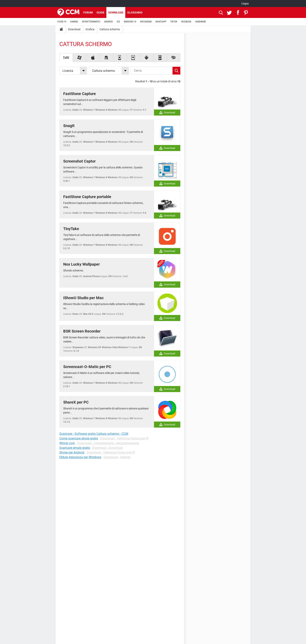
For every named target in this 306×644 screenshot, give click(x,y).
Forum (88, 12)
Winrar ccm (67, 443)
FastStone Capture (80, 94)
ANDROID (109, 22)
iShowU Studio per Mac (83, 298)
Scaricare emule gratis (75, 448)
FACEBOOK (186, 22)
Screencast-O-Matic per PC (87, 367)
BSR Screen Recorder (82, 331)
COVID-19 (62, 22)
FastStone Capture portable (87, 197)
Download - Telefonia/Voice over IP (125, 438)
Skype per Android (72, 452)
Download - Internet (117, 457)
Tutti (66, 57)
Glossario (135, 12)
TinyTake (71, 229)
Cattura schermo (110, 29)
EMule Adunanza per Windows (80, 457)
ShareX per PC (76, 402)
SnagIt (69, 126)
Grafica (90, 29)
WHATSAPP (161, 22)
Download (116, 12)
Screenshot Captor (79, 161)
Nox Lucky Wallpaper (81, 264)
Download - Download (108, 448)
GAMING (74, 22)
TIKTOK (174, 22)
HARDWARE (201, 22)
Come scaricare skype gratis (79, 438)
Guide (101, 12)
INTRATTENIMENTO (91, 22)
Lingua (245, 4)
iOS (118, 22)
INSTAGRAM (146, 22)
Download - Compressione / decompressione (108, 443)
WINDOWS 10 (130, 22)
